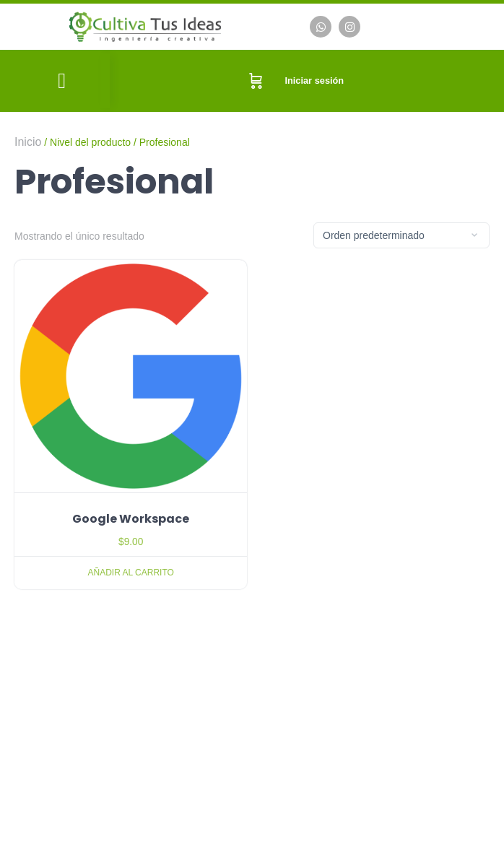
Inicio (28, 142)
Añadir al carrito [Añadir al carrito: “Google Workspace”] (131, 573)
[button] (62, 81)
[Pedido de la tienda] (401, 235)
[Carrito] (256, 81)
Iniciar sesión (314, 81)
